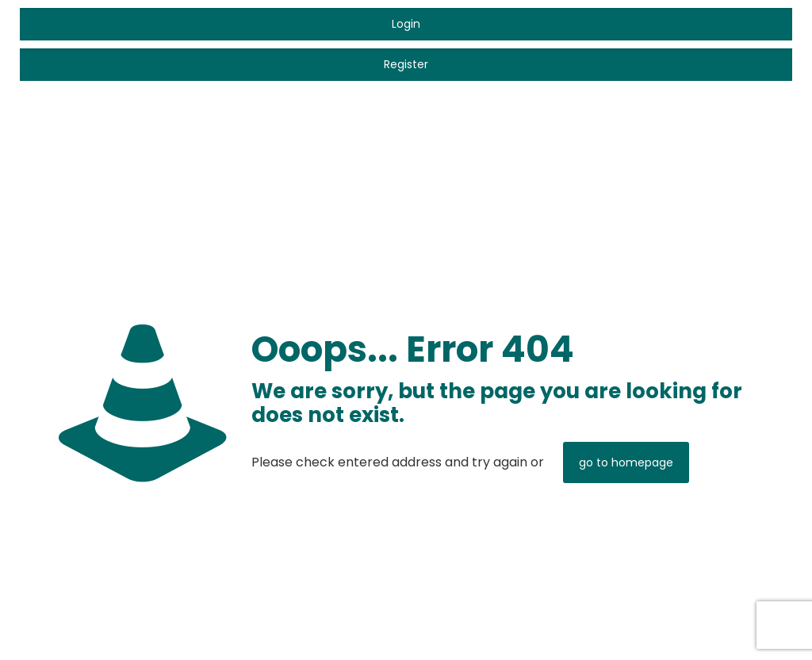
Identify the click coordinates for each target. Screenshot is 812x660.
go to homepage (626, 462)
